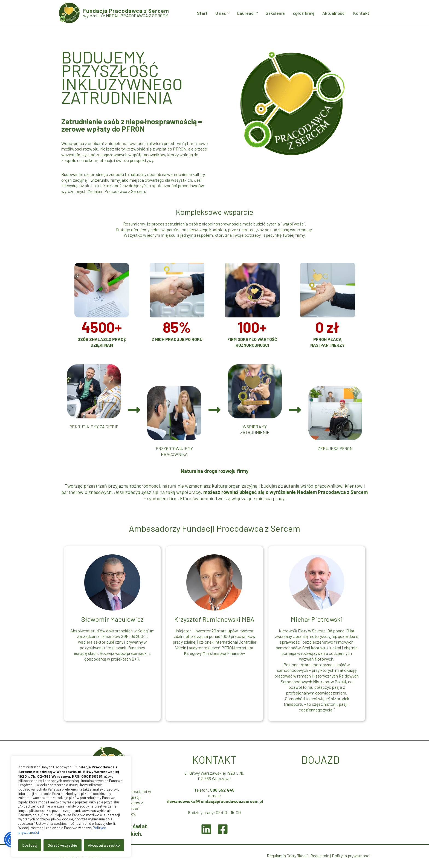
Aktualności (334, 13)
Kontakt (361, 13)
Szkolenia (274, 13)
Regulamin (320, 857)
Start (201, 13)
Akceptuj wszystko (104, 845)
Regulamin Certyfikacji (287, 857)
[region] (71, 806)
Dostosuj (30, 845)
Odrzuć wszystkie (62, 845)
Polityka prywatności (351, 857)
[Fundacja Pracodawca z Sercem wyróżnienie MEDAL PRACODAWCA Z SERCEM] (114, 13)
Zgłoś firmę (303, 13)
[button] (227, 13)
